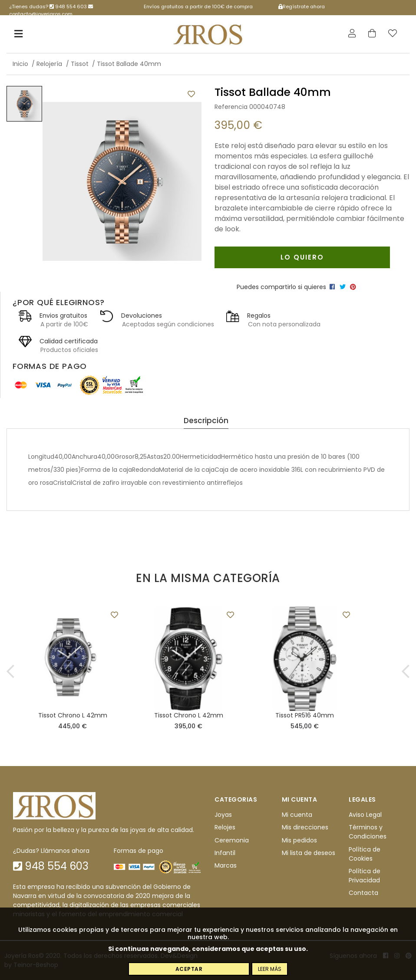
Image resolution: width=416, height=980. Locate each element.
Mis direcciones (305, 827)
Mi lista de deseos (309, 853)
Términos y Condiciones (368, 832)
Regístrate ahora (302, 7)
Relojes (225, 827)
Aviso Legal (365, 815)
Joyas (223, 815)
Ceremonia (232, 840)
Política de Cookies (365, 854)
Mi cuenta (297, 815)
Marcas (226, 865)
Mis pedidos (299, 840)
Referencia (231, 107)
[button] (11, 671)
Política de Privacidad (365, 876)
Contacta (363, 893)
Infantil (225, 853)
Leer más (270, 969)
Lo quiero (302, 257)
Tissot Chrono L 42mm (73, 715)
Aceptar (189, 969)
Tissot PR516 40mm (305, 715)
